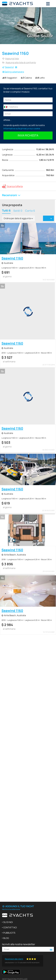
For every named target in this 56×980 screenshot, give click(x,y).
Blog (6, 938)
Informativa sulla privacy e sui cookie (22, 128)
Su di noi (8, 922)
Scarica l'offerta (15, 186)
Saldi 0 (18, 211)
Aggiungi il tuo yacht (18, 906)
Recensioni (11, 195)
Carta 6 (30, 211)
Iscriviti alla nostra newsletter (19, 944)
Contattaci (10, 927)
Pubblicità (9, 933)
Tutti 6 (6, 211)
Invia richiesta (28, 135)
